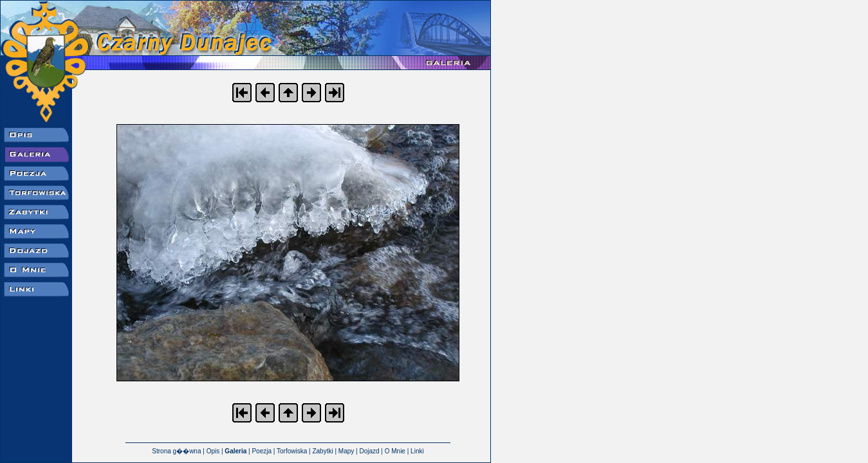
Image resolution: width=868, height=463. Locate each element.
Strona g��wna (176, 451)
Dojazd (369, 451)
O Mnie (395, 451)
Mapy (346, 451)
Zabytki (322, 451)
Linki (417, 451)
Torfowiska (292, 451)
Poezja (262, 451)
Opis (213, 451)
